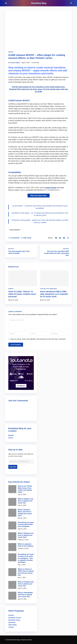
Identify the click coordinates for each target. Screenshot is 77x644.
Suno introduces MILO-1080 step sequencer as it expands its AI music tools (54, 294)
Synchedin (12, 622)
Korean (11, 438)
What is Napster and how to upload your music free (26, 501)
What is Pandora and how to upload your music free (26, 584)
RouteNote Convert (15, 618)
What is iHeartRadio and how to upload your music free (25, 595)
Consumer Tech (45, 289)
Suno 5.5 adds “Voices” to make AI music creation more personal (22, 294)
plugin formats (51, 188)
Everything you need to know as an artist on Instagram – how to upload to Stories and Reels (26, 558)
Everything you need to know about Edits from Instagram (26, 524)
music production (15, 230)
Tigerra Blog (12, 625)
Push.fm (11, 615)
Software (11, 52)
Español (11, 435)
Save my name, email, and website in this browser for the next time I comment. (37, 339)
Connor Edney (15, 63)
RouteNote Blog (39, 3)
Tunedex (11, 627)
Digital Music (53, 289)
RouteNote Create (14, 620)
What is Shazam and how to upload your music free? (26, 535)
